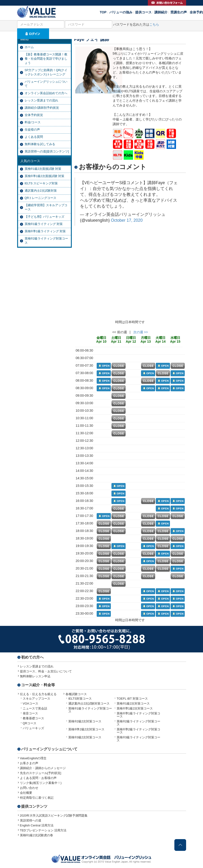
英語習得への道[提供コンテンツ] (47, 151)
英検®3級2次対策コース (85, 737)
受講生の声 (179, 12)
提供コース (143, 12)
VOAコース (31, 703)
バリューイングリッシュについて (46, 84)
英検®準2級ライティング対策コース (138, 731)
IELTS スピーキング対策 (41, 183)
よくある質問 (34, 137)
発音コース (30, 713)
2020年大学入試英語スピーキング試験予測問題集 (54, 816)
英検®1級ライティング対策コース (90, 710)
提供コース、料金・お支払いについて (46, 671)
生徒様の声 (32, 130)
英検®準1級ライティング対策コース (138, 715)
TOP (103, 12)
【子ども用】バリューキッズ (44, 217)
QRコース (30, 723)
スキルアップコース (36, 699)
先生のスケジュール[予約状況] (41, 773)
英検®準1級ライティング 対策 (45, 231)
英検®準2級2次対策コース (86, 729)
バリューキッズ (33, 728)
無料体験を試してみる (40, 144)
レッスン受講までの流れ (41, 101)
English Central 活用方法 (37, 825)
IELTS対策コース (80, 699)
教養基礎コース (33, 718)
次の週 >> (141, 332)
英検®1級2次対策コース (133, 703)
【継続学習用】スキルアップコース (46, 207)
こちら (154, 24)
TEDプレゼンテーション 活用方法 (43, 830)
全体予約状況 (34, 115)
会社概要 (26, 793)
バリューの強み (121, 12)
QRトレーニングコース (41, 198)
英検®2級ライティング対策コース (46, 241)
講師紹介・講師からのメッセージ (43, 768)
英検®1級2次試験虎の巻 (36, 835)
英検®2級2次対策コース (85, 721)
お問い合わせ (29, 788)
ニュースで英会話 (35, 708)
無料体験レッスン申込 (35, 676)
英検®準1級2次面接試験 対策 (45, 176)
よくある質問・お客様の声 (38, 778)
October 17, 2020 (127, 220)
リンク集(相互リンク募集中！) (41, 783)
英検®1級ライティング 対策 (44, 224)
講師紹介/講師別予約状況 (42, 108)
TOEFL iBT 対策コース (132, 699)
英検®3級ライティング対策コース (138, 739)
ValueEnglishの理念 (33, 758)
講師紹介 (161, 12)
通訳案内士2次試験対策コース (89, 703)
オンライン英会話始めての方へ (46, 93)
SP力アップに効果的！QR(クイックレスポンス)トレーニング (46, 72)
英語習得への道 (31, 820)
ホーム (29, 47)
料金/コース (33, 122)
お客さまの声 (29, 763)
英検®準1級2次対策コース (135, 708)
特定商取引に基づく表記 (37, 798)
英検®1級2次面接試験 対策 (43, 169)
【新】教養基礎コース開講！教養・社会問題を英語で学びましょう (46, 59)
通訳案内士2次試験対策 (41, 191)
